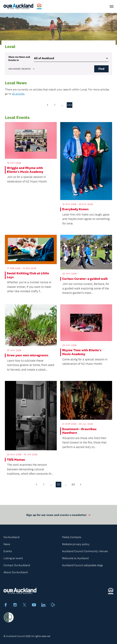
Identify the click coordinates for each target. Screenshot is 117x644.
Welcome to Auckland (75, 558)
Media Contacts (72, 537)
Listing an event (13, 558)
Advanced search (22, 69)
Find (101, 69)
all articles (18, 94)
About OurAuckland (16, 572)
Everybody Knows (75, 209)
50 (59, 484)
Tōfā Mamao (16, 460)
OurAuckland (11, 537)
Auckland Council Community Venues (85, 551)
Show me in (19, 58)
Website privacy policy (76, 544)
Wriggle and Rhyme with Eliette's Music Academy (25, 170)
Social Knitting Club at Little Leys (28, 275)
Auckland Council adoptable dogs (82, 565)
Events (8, 551)
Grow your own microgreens (28, 355)
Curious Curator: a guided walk (85, 279)
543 (70, 105)
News (7, 544)
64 (73, 484)
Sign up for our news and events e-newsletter (59, 516)
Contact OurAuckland (17, 565)
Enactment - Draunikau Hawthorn (79, 431)
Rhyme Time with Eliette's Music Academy (82, 352)
